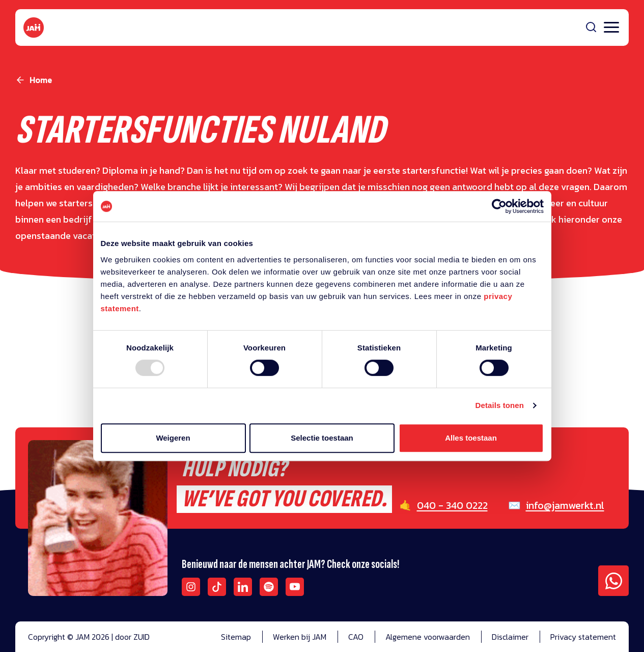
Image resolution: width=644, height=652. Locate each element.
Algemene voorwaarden (428, 637)
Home (41, 80)
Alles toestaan (471, 438)
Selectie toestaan (322, 438)
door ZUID (132, 637)
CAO (356, 637)
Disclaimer (510, 637)
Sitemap (236, 637)
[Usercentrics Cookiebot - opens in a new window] (499, 206)
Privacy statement (583, 637)
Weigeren (173, 438)
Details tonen (500, 405)
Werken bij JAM (300, 637)
